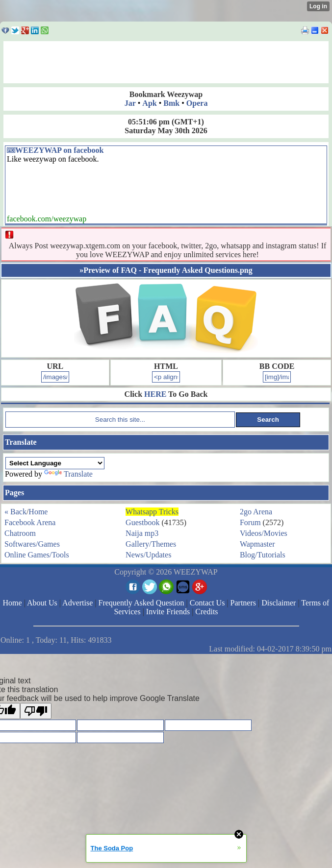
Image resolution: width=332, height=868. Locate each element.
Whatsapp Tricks (152, 512)
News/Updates (148, 555)
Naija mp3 (142, 533)
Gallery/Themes (151, 544)
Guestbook (142, 522)
